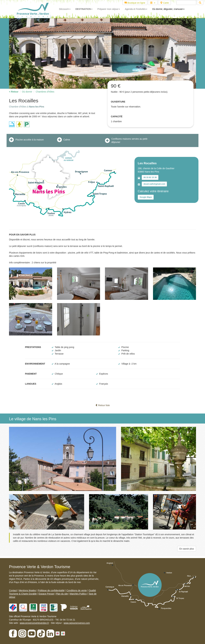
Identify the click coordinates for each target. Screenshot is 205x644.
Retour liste (103, 405)
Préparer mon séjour (109, 9)
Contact (13, 590)
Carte (164, 3)
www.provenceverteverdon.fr (34, 623)
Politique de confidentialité (51, 590)
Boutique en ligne (135, 3)
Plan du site (62, 594)
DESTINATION (84, 9)
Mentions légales (27, 590)
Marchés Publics (78, 594)
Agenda (136, 9)
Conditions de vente (77, 590)
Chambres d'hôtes (45, 92)
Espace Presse (46, 594)
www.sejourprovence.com (77, 623)
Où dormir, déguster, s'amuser (168, 9)
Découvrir (65, 9)
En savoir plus (187, 549)
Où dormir (27, 92)
